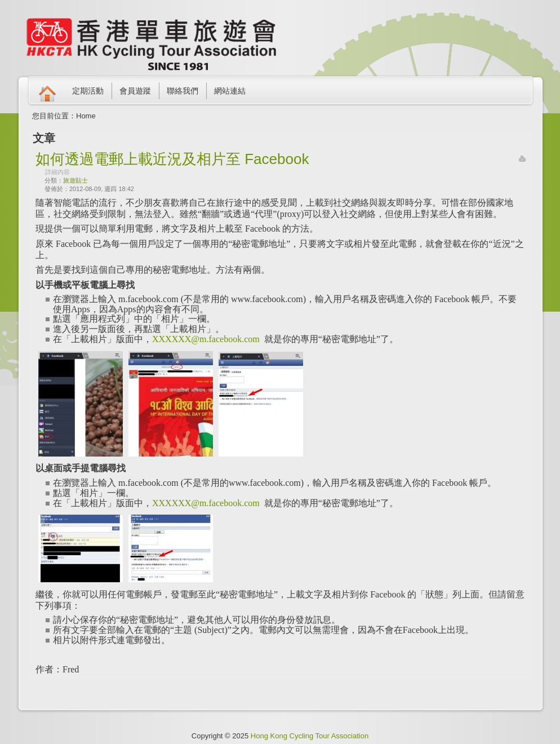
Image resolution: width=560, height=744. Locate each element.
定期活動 (88, 91)
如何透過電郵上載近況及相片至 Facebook (172, 159)
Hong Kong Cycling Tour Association (310, 736)
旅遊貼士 (75, 180)
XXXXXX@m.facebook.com (206, 339)
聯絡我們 (183, 91)
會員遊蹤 (135, 91)
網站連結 (230, 91)
